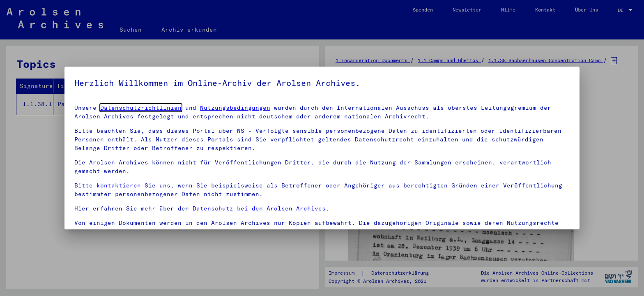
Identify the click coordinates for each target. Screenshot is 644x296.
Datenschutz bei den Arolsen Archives (259, 208)
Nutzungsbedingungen (235, 108)
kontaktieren (119, 185)
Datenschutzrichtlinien (141, 108)
